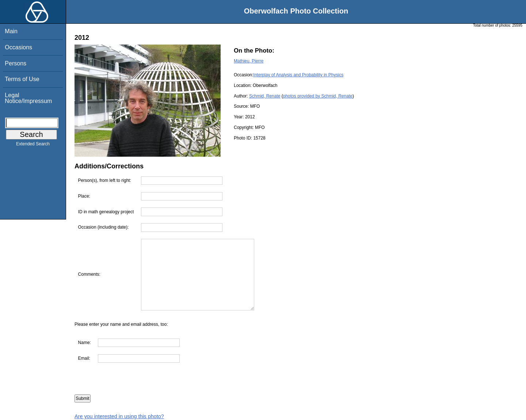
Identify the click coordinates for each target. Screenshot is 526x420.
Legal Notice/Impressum (28, 98)
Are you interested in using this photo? (119, 416)
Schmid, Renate (265, 96)
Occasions (18, 47)
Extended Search (33, 145)
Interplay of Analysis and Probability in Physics (298, 75)
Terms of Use (22, 79)
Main (11, 31)
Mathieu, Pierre (249, 61)
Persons (16, 63)
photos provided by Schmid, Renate (318, 96)
